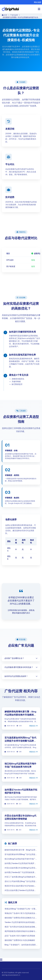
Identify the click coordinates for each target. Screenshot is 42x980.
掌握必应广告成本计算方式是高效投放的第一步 (21, 913)
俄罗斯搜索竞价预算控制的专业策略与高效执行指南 (21, 931)
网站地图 (38, 2)
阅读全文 (33, 726)
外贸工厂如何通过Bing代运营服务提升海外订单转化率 (21, 877)
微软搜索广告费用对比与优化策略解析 (20, 940)
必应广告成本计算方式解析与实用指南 (20, 936)
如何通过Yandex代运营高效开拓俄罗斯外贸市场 (20, 863)
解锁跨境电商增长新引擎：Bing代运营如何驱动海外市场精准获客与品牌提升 (20, 715)
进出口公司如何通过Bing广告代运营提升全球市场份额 (21, 881)
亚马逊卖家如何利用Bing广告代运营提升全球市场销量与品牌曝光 (20, 741)
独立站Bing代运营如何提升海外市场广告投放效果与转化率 (21, 859)
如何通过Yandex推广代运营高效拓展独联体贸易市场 (20, 872)
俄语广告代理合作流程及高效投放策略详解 (21, 927)
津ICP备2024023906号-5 (11, 975)
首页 (4, 15)
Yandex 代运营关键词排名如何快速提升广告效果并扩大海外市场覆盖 (21, 922)
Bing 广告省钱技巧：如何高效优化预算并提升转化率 (20, 945)
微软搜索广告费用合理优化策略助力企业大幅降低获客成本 (21, 918)
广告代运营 (14, 15)
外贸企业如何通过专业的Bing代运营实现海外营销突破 (21, 868)
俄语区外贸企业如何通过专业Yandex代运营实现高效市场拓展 (20, 886)
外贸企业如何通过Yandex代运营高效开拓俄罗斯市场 (20, 890)
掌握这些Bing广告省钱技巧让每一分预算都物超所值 (21, 909)
